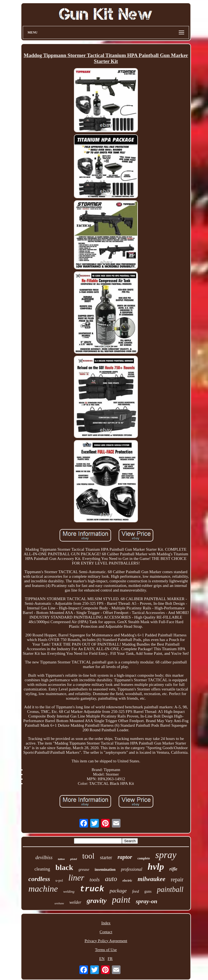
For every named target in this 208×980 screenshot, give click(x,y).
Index (106, 923)
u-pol (59, 880)
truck (92, 889)
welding (69, 891)
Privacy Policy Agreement (106, 941)
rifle (173, 869)
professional (132, 869)
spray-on (146, 901)
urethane (59, 903)
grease (84, 869)
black (64, 867)
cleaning (42, 869)
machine (43, 889)
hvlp (156, 867)
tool (88, 856)
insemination (105, 870)
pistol (73, 859)
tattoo (61, 859)
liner (76, 878)
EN (102, 959)
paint (121, 900)
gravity (97, 901)
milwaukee (151, 879)
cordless (39, 879)
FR (110, 959)
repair (177, 879)
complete (144, 858)
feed (136, 891)
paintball (170, 889)
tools (95, 880)
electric (127, 881)
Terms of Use (106, 950)
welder (75, 902)
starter (106, 858)
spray (166, 855)
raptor (125, 857)
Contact (106, 932)
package (118, 891)
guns (148, 891)
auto (111, 879)
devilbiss (44, 858)
